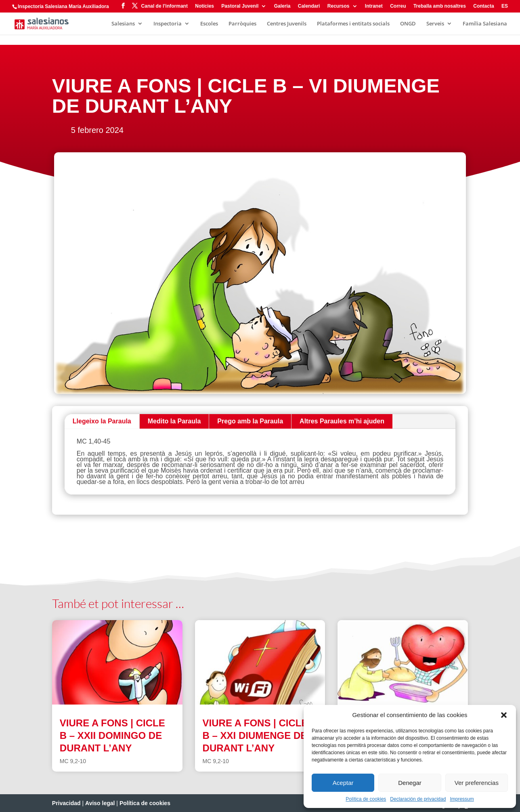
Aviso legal (100, 803)
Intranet (374, 6)
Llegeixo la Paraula (102, 421)
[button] (504, 715)
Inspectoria (168, 24)
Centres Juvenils (287, 24)
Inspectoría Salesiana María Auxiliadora (63, 6)
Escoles (209, 24)
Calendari (309, 6)
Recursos (339, 6)
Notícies (204, 6)
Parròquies (242, 24)
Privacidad (66, 803)
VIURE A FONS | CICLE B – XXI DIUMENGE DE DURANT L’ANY (255, 735)
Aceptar (343, 783)
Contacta (483, 6)
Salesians (123, 24)
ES (505, 6)
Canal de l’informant (165, 6)
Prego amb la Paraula (250, 421)
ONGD (408, 24)
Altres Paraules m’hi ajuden (342, 421)
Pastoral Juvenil (240, 6)
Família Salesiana (485, 24)
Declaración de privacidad (418, 799)
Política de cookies (366, 799)
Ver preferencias (477, 783)
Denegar (410, 783)
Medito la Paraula (174, 421)
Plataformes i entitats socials (353, 24)
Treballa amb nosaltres (440, 6)
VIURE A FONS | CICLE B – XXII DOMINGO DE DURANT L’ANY (112, 735)
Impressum (462, 799)
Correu (398, 6)
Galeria (282, 6)
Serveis (435, 24)
